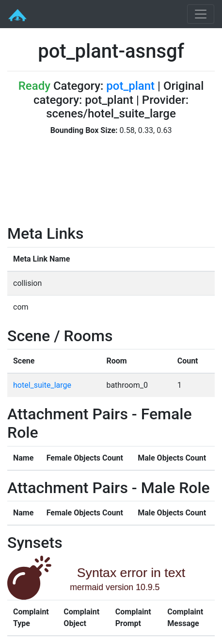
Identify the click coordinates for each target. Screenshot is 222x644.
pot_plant (130, 86)
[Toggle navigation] (201, 14)
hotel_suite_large (42, 385)
